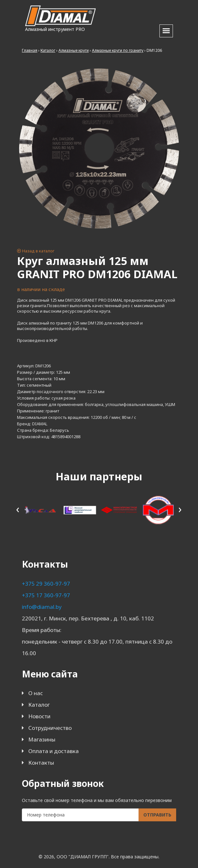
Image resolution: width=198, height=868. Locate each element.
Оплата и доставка (54, 751)
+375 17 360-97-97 (46, 595)
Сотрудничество (50, 728)
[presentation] (18, 509)
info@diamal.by (42, 607)
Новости (39, 716)
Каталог (39, 705)
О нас (36, 693)
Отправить (157, 815)
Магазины (42, 739)
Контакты (41, 763)
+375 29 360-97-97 (46, 584)
